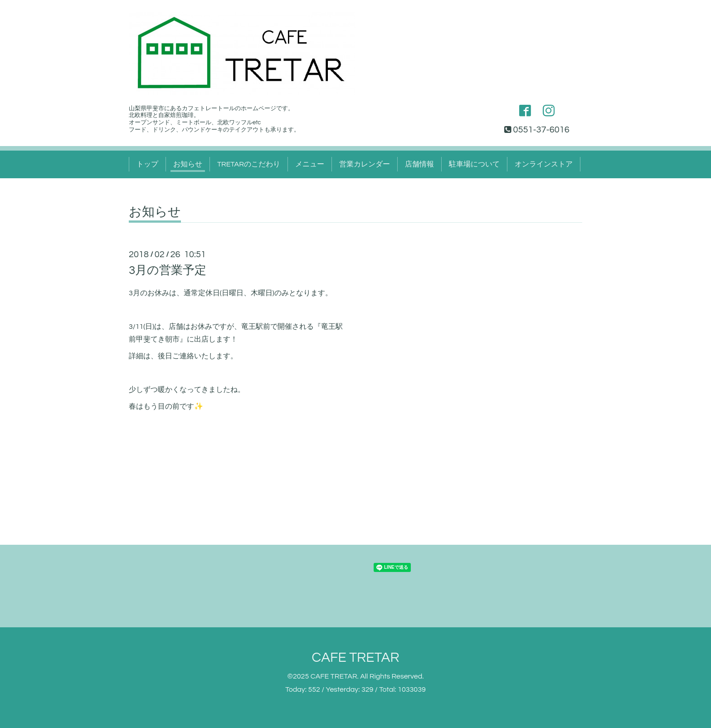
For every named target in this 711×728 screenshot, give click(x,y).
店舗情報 (419, 164)
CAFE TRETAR (355, 657)
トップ (147, 164)
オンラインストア (544, 164)
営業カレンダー (365, 164)
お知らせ (188, 164)
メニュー (310, 164)
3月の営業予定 (168, 270)
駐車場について (474, 164)
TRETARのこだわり (249, 164)
